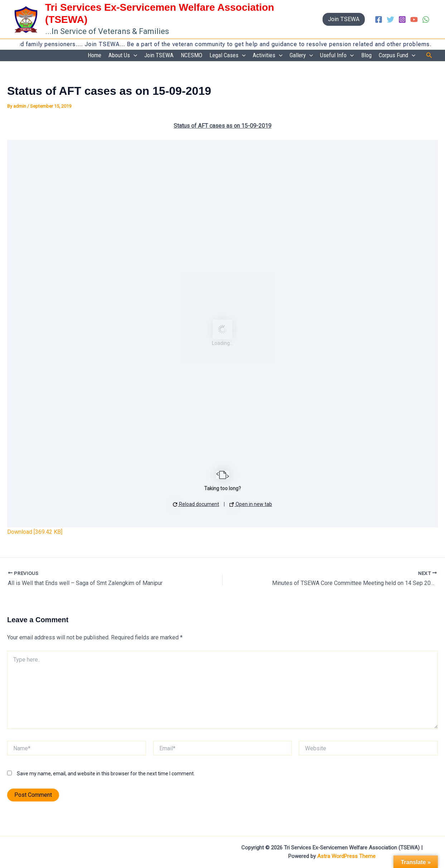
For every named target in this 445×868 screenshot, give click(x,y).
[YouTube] (414, 19)
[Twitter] (390, 19)
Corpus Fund (397, 55)
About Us (123, 55)
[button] (344, 19)
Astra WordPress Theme (346, 856)
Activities (268, 55)
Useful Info (337, 55)
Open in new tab (251, 504)
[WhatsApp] (426, 19)
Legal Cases (228, 55)
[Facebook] (379, 19)
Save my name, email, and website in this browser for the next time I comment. (106, 774)
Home (95, 55)
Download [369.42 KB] (35, 532)
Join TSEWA (159, 55)
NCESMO (192, 55)
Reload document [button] (196, 504)
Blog (366, 55)
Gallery (301, 55)
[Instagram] (402, 19)
